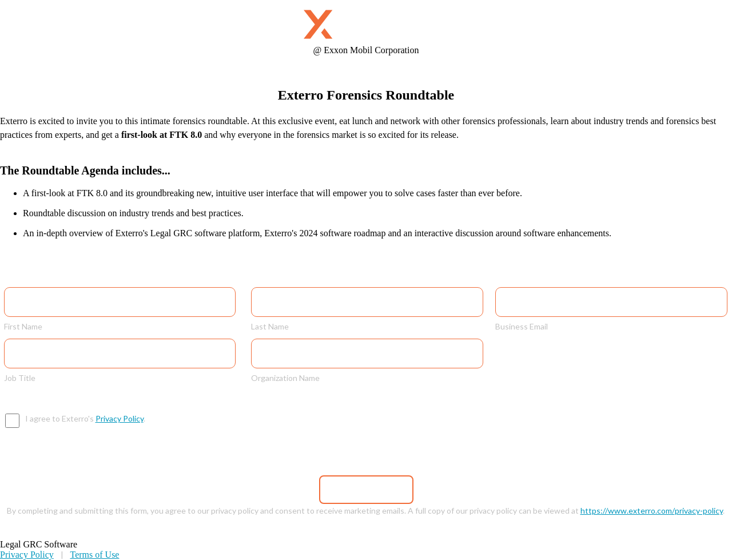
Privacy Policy (120, 418)
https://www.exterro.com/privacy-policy (652, 511)
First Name (23, 326)
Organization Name (285, 378)
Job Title (20, 378)
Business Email (522, 326)
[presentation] (377, 436)
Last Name (270, 326)
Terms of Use (94, 555)
